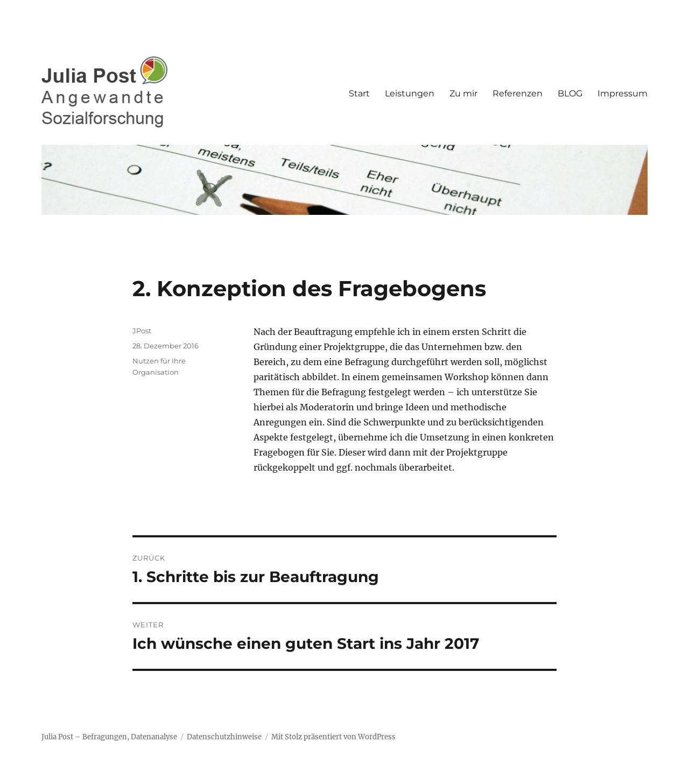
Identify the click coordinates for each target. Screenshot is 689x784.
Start (359, 93)
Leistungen (410, 93)
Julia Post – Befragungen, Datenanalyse (109, 737)
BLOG (570, 93)
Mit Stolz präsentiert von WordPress (333, 737)
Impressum (623, 93)
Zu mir (463, 93)
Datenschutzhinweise (224, 737)
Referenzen (518, 93)
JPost (142, 331)
